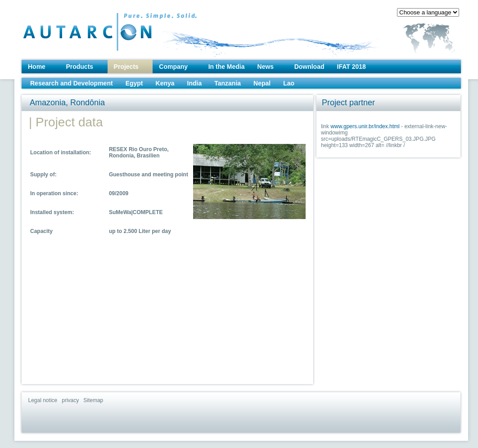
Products (79, 67)
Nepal (262, 83)
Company (173, 67)
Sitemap (93, 400)
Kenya (165, 83)
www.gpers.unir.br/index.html (365, 126)
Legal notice (43, 400)
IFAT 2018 (352, 67)
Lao (289, 83)
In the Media (227, 67)
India (195, 83)
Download (309, 67)
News (266, 67)
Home (37, 67)
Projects (126, 67)
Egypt (134, 83)
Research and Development (72, 83)
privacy (70, 400)
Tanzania (228, 83)
